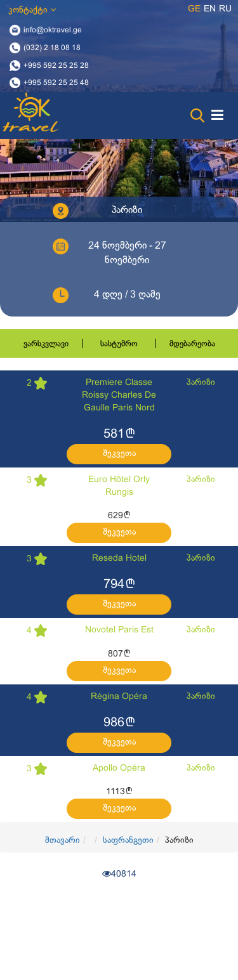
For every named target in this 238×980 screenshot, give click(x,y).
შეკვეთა (119, 454)
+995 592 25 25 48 (56, 83)
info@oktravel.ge (53, 30)
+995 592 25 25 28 (56, 65)
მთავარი (63, 841)
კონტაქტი (32, 10)
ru (225, 9)
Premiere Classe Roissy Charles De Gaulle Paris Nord (119, 395)
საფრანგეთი (128, 841)
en (210, 9)
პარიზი (201, 383)
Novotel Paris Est (119, 630)
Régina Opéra (119, 697)
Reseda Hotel (119, 559)
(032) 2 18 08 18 (52, 48)
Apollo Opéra (119, 768)
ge (194, 9)
